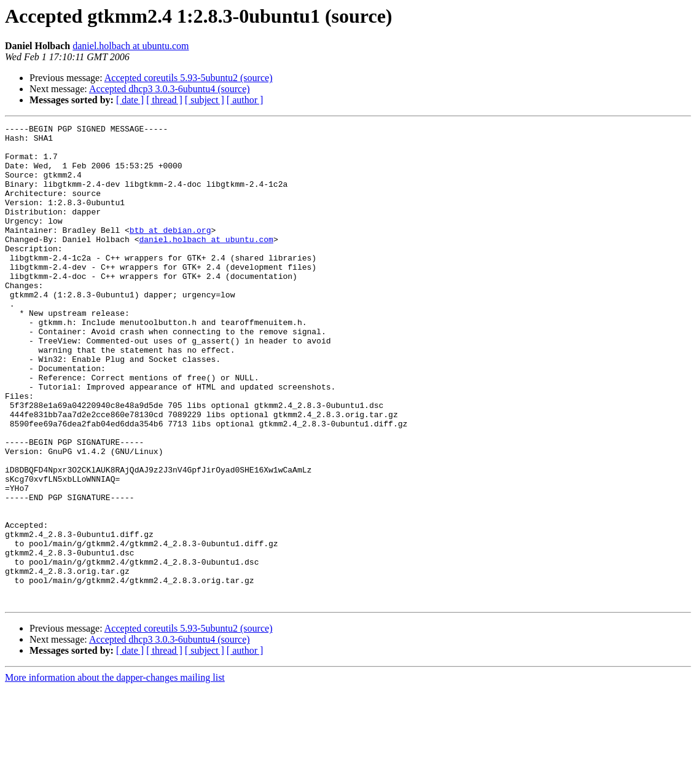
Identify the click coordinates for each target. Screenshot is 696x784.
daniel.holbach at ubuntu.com (131, 46)
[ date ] (130, 100)
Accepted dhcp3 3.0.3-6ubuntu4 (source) (170, 89)
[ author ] (245, 100)
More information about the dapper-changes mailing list (115, 773)
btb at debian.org (170, 252)
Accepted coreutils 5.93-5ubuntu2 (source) (189, 78)
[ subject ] (205, 100)
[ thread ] (164, 100)
